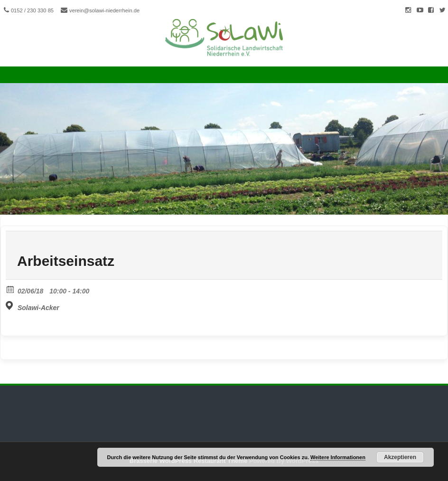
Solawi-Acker (38, 308)
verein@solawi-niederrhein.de (104, 10)
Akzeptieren (400, 457)
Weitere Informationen (338, 457)
